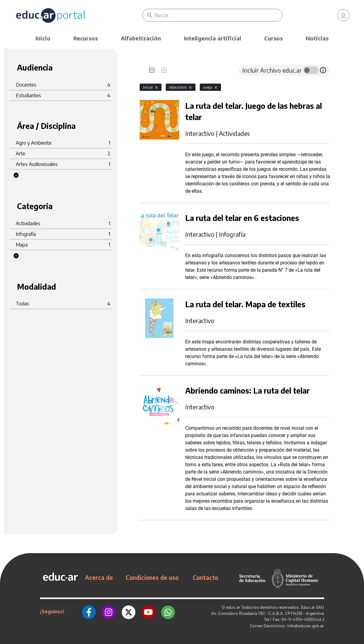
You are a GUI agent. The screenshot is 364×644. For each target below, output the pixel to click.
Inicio (43, 38)
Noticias (317, 38)
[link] (343, 15)
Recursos (86, 38)
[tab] (152, 70)
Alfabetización (141, 38)
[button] (16, 175)
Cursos (273, 38)
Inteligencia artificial (213, 38)
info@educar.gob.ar (306, 626)
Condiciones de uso (152, 577)
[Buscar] (218, 15)
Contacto (206, 577)
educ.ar (233, 607)
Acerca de (99, 577)
